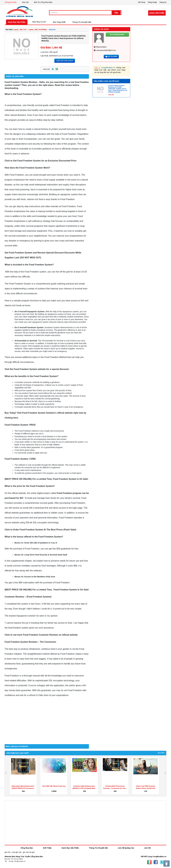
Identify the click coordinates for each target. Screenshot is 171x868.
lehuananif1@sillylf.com (106, 50)
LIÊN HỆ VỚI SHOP (65, 61)
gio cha (7, 852)
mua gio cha (17, 852)
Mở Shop (142, 2)
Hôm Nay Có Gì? (39, 22)
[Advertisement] (47, 721)
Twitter (53, 69)
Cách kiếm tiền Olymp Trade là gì (54, 786)
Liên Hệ (147, 848)
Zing (57, 69)
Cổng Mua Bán (11, 2)
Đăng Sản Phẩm (157, 13)
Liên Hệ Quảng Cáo (126, 848)
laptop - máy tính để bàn (38, 30)
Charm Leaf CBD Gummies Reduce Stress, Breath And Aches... (146, 788)
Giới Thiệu (47, 848)
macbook (52, 30)
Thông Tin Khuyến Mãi (82, 22)
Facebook (156, 862)
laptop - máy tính (20, 30)
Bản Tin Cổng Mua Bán (43, 2)
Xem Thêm (161, 753)
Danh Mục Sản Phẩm (17, 22)
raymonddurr (101, 47)
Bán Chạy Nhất (59, 22)
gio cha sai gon (29, 852)
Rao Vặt (25, 2)
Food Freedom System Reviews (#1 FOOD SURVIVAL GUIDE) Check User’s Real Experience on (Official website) (64, 38)
